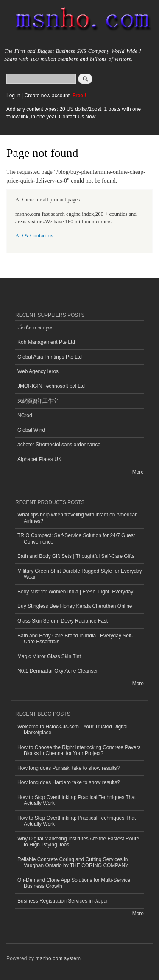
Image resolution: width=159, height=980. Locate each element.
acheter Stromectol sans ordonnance (59, 445)
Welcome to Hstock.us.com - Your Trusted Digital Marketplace (73, 730)
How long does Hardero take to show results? (69, 782)
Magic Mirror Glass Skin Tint (49, 656)
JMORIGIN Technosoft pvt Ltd (51, 386)
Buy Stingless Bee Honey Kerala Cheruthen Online (75, 606)
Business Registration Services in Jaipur (63, 901)
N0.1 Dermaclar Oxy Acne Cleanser (58, 671)
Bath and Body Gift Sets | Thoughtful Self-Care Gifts (76, 556)
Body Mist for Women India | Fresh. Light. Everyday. (76, 592)
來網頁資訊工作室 (38, 401)
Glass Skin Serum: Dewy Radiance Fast (63, 621)
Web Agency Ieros (38, 371)
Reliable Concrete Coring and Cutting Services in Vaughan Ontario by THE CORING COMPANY (73, 862)
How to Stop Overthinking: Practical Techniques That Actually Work (77, 800)
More (138, 472)
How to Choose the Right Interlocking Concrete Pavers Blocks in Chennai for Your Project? (79, 750)
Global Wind (31, 430)
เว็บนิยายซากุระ (35, 328)
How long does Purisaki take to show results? (68, 768)
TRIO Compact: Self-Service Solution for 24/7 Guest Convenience (76, 538)
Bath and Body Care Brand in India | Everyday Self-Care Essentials (75, 639)
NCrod (25, 415)
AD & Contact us (34, 236)
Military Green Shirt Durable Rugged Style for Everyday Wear (80, 574)
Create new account (47, 96)
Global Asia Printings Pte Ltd (50, 357)
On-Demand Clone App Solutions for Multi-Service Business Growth (74, 883)
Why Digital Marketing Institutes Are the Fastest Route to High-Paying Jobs (78, 842)
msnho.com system (58, 958)
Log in (13, 96)
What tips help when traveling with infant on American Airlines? (78, 518)
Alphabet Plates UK (39, 459)
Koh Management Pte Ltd (46, 342)
